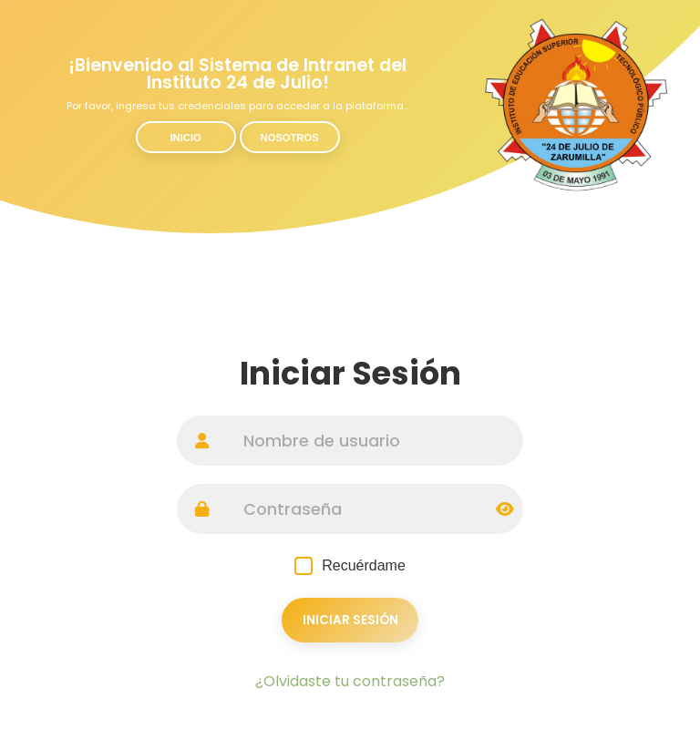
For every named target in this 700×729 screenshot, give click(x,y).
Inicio (186, 138)
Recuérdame (350, 566)
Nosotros (290, 138)
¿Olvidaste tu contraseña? (350, 681)
